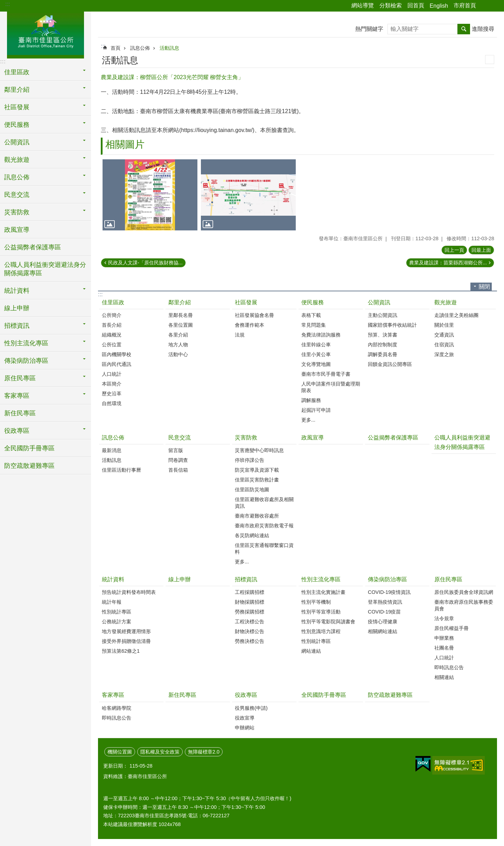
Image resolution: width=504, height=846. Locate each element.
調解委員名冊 (383, 354)
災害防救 (246, 438)
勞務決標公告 (250, 641)
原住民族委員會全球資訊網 (464, 592)
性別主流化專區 (321, 579)
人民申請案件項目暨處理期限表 (331, 387)
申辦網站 (245, 728)
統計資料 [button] (17, 291)
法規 (240, 335)
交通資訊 (444, 335)
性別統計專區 (117, 612)
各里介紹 (178, 335)
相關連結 (444, 677)
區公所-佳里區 (45, 34)
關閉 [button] (484, 287)
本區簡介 (112, 384)
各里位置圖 (181, 325)
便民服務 (313, 302)
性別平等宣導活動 (321, 612)
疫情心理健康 (383, 622)
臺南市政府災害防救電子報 (264, 526)
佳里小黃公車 (316, 354)
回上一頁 (454, 250)
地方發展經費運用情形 (126, 631)
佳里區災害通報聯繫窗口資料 (264, 549)
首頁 (115, 48)
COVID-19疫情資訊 (389, 592)
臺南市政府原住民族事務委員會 (464, 605)
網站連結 (311, 651)
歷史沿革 (112, 394)
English (439, 6)
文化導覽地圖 (316, 364)
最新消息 (112, 450)
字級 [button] (495, 6)
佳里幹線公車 (316, 345)
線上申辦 (17, 308)
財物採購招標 (250, 602)
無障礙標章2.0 (204, 752)
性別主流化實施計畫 (323, 592)
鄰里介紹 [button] (17, 90)
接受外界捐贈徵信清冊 (126, 641)
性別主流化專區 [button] (26, 343)
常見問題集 (314, 325)
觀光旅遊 (446, 302)
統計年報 (112, 602)
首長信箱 (178, 470)
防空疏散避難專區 (29, 466)
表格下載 (311, 315)
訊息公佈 (140, 48)
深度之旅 (444, 354)
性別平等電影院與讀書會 (328, 622)
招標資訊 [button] (17, 326)
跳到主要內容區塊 (4, 4)
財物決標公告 (250, 631)
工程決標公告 (250, 622)
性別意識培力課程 (321, 631)
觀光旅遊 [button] (17, 160)
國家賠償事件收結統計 (392, 325)
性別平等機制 (316, 602)
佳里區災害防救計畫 (257, 480)
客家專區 (113, 695)
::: (8, 4)
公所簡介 (112, 315)
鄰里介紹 (180, 302)
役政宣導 (245, 718)
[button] (150, 195)
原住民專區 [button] (20, 378)
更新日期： (115, 766)
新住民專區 (20, 413)
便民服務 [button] (17, 125)
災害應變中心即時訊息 (259, 450)
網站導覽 (363, 5)
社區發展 (246, 302)
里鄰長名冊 (181, 315)
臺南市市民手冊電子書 (326, 374)
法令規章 (444, 618)
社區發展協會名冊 (254, 315)
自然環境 (112, 403)
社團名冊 (444, 648)
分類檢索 (391, 5)
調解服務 (311, 400)
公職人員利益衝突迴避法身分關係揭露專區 (45, 269)
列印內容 (490, 60)
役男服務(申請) (251, 708)
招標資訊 (246, 579)
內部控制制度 (383, 345)
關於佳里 (444, 325)
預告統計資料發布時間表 (129, 592)
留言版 (176, 450)
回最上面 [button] (481, 250)
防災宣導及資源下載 (257, 470)
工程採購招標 (250, 592)
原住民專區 (448, 579)
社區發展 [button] (17, 107)
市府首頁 (465, 5)
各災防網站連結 (252, 535)
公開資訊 (379, 302)
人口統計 (112, 374)
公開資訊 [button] (17, 142)
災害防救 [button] (17, 212)
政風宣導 (17, 230)
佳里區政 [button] (17, 72)
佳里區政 (113, 302)
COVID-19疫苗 (384, 612)
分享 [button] (485, 6)
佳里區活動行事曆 (121, 470)
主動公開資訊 (383, 315)
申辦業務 (444, 638)
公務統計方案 (117, 622)
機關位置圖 (120, 752)
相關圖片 (125, 144)
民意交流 (180, 438)
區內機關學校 (117, 354)
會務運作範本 (250, 325)
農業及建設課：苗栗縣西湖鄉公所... (448, 263)
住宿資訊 (444, 345)
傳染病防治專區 (387, 579)
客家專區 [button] (17, 396)
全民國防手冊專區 (29, 448)
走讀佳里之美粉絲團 (456, 315)
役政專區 (246, 695)
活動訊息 (169, 48)
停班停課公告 (250, 460)
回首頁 (416, 5)
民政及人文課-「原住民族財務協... (145, 263)
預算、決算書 (383, 335)
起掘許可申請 (316, 410)
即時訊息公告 (449, 667)
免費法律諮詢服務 (321, 335)
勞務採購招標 (250, 612)
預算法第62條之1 (121, 651)
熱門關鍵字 (369, 29)
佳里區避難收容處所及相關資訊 (264, 503)
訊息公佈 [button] (17, 177)
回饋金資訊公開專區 (390, 364)
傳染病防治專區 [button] (26, 361)
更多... (308, 420)
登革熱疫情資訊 (385, 602)
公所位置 (112, 345)
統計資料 (113, 579)
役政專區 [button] (17, 431)
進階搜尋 (483, 29)
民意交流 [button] (17, 195)
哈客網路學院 (117, 708)
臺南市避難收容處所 (257, 516)
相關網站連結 (383, 631)
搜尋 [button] (464, 29)
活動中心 (178, 354)
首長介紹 (112, 325)
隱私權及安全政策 (160, 752)
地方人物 (178, 345)
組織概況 (112, 335)
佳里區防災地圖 (252, 490)
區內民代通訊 (117, 364)
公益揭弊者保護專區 (33, 247)
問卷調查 (178, 460)
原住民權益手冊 (451, 628)
